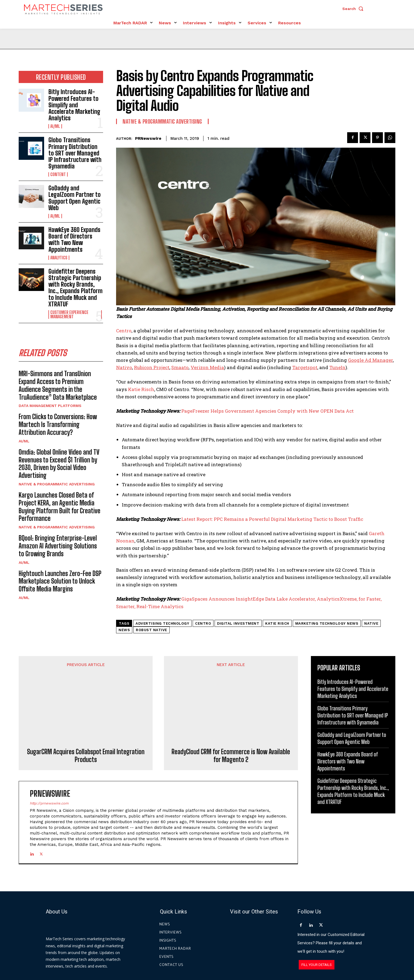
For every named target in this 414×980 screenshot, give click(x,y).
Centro (124, 331)
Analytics (59, 258)
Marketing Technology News (327, 623)
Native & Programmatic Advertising (57, 484)
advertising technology (162, 623)
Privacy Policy (256, 955)
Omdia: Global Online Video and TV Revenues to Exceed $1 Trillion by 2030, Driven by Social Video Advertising (59, 464)
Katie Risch (141, 389)
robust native (152, 630)
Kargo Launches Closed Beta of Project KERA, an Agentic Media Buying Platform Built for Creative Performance (60, 507)
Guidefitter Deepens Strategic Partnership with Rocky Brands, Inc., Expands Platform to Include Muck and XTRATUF (75, 288)
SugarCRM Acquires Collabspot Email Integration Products (86, 700)
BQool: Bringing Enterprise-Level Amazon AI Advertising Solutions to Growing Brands (58, 546)
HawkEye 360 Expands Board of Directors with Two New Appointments (74, 240)
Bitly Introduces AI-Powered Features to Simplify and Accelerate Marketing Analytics (74, 105)
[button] (354, 9)
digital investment (238, 623)
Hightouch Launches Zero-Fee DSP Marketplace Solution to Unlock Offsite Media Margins (60, 581)
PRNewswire (148, 138)
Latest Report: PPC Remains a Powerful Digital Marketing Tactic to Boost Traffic (272, 519)
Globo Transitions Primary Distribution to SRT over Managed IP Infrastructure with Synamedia (75, 153)
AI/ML (55, 126)
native (371, 623)
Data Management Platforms (50, 406)
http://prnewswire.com (49, 748)
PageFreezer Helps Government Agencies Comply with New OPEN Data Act (267, 411)
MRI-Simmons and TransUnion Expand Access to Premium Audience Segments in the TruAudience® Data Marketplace (58, 385)
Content (58, 174)
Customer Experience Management (69, 314)
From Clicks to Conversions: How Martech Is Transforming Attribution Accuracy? (58, 424)
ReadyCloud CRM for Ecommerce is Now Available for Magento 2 (231, 700)
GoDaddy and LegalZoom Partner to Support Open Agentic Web (75, 198)
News (124, 630)
